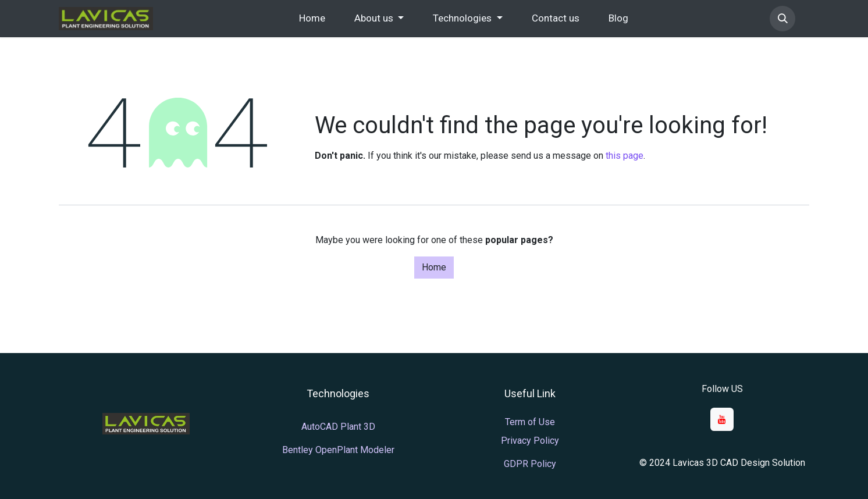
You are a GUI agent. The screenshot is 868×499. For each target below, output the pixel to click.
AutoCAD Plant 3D (338, 427)
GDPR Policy (530, 464)
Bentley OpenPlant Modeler (338, 450)
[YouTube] (722, 419)
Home (434, 267)
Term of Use (530, 422)
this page (625, 156)
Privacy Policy (530, 441)
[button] (782, 19)
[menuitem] (312, 19)
